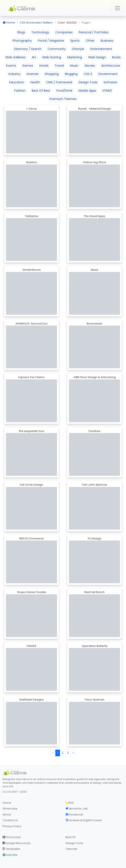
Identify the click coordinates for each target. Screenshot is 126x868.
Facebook (74, 814)
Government (108, 74)
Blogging (71, 74)
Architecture (111, 66)
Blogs (21, 32)
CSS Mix (22, 8)
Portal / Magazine (51, 41)
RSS (70, 803)
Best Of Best (41, 91)
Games (28, 66)
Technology (40, 32)
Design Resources (17, 843)
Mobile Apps (87, 91)
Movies (90, 66)
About (7, 814)
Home (9, 23)
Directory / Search (28, 49)
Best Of (70, 837)
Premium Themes (63, 99)
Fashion (20, 91)
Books (116, 57)
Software (110, 82)
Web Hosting (52, 57)
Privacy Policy (12, 826)
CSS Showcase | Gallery (36, 23)
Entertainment (101, 49)
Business (107, 41)
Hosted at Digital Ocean (84, 820)
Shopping (52, 74)
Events (11, 66)
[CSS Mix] (15, 773)
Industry (15, 74)
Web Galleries (15, 57)
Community (57, 49)
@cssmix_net (77, 809)
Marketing (75, 57)
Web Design (97, 57)
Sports (75, 41)
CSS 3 (88, 74)
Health (35, 82)
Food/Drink (64, 91)
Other (90, 41)
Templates (11, 849)
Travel (59, 66)
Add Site (10, 855)
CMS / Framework (59, 82)
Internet (33, 74)
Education (17, 82)
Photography (22, 41)
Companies (64, 32)
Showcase (10, 809)
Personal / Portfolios (94, 32)
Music (74, 66)
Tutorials (71, 849)
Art (34, 57)
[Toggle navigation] (117, 8)
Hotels (44, 66)
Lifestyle (78, 49)
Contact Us (10, 820)
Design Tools (88, 82)
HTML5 (107, 91)
